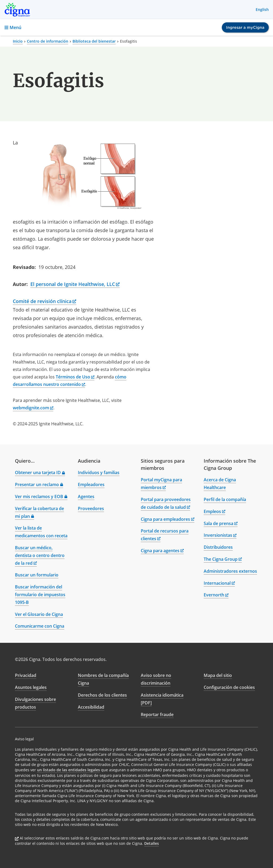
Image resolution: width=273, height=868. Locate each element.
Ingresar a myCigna (245, 27)
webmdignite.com (33, 408)
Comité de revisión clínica (45, 301)
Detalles (152, 843)
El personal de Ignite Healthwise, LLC (75, 284)
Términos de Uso (75, 377)
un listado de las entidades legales (69, 770)
